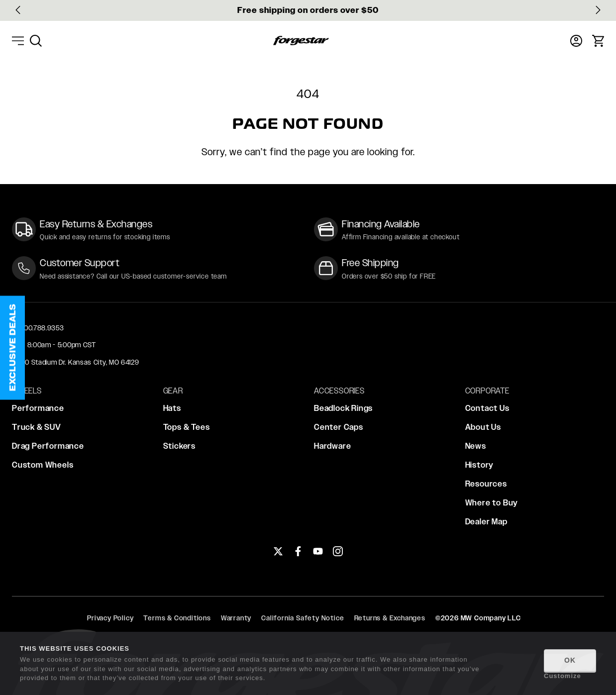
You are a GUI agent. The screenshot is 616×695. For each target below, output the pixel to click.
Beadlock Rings (343, 408)
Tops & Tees (187, 427)
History (480, 465)
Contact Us (487, 408)
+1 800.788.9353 (38, 328)
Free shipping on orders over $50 (308, 10)
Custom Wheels (43, 465)
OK (570, 660)
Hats (172, 408)
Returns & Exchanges (390, 618)
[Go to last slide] (18, 10)
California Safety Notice (303, 618)
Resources (486, 484)
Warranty (236, 618)
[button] (12, 347)
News (476, 446)
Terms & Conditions (177, 618)
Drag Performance (48, 446)
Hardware (332, 446)
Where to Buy (492, 503)
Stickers (179, 446)
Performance (38, 408)
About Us (483, 427)
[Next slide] (598, 10)
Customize (563, 676)
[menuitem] (36, 41)
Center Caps (339, 427)
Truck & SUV (37, 427)
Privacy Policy (110, 618)
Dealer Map (486, 522)
